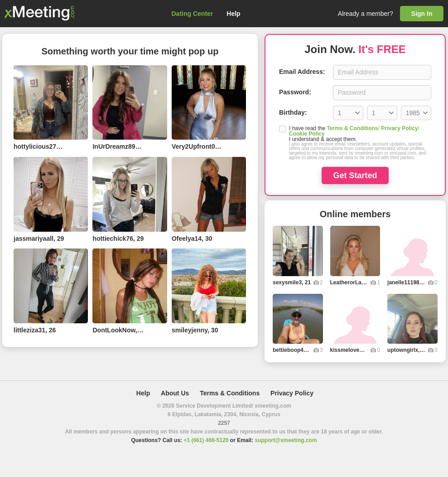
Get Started (355, 175)
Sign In (422, 14)
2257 (224, 423)
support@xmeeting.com (286, 440)
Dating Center (193, 14)
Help (233, 14)
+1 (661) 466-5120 (206, 440)
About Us (175, 393)
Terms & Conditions (352, 128)
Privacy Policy (399, 128)
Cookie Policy (307, 134)
